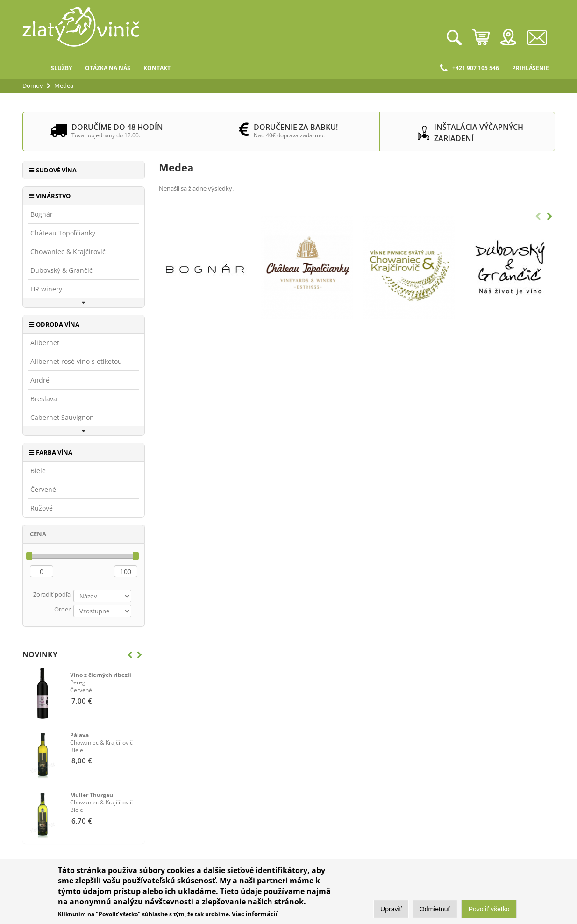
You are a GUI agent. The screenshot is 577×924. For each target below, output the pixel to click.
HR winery (46, 289)
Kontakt (157, 68)
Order (62, 609)
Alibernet (45, 343)
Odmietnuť (435, 910)
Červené (43, 490)
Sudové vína (56, 170)
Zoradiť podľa (52, 594)
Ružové (42, 508)
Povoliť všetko (489, 910)
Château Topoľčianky (63, 233)
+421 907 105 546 (470, 68)
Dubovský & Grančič (61, 270)
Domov (33, 68)
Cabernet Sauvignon (62, 418)
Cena (38, 534)
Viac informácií (255, 914)
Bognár (42, 214)
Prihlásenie (531, 68)
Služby (61, 68)
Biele (38, 471)
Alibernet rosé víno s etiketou (76, 362)
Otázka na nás (108, 68)
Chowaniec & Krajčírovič (68, 252)
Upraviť (391, 910)
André (40, 380)
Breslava (44, 399)
